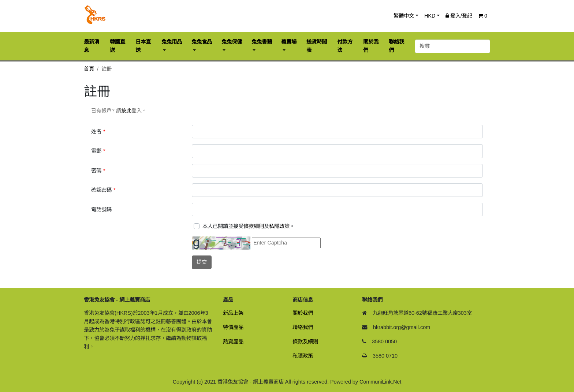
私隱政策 (279, 226)
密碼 (96, 171)
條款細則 (254, 226)
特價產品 (233, 327)
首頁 (89, 69)
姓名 (96, 131)
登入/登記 (459, 16)
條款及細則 (305, 341)
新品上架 (233, 313)
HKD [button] (430, 16)
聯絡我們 (303, 327)
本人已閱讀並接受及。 (249, 226)
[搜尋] (452, 46)
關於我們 (303, 313)
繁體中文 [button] (404, 16)
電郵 (96, 151)
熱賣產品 (233, 341)
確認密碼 (101, 190)
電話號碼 (101, 209)
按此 (126, 111)
